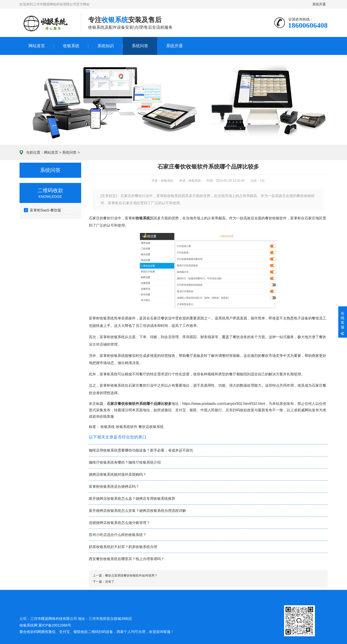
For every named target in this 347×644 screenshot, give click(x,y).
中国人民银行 (211, 410)
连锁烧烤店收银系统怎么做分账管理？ (119, 523)
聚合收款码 (29, 632)
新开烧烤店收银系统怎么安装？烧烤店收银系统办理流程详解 (137, 511)
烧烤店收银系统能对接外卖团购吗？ (118, 474)
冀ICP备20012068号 (55, 625)
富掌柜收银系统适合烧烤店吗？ (114, 486)
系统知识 (106, 46)
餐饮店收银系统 (151, 427)
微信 (168, 410)
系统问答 (140, 46)
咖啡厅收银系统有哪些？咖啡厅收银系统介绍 (125, 462)
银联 (193, 410)
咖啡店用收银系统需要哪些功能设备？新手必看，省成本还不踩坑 (141, 450)
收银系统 (71, 46)
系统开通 (320, 4)
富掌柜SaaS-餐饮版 (43, 210)
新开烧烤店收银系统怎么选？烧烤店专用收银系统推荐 (132, 499)
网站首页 (37, 46)
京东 (229, 410)
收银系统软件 (127, 427)
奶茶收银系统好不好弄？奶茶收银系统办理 (123, 547)
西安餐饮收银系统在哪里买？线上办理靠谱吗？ (127, 559)
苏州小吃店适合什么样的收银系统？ (118, 535)
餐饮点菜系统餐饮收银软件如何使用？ (131, 575)
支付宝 (181, 410)
